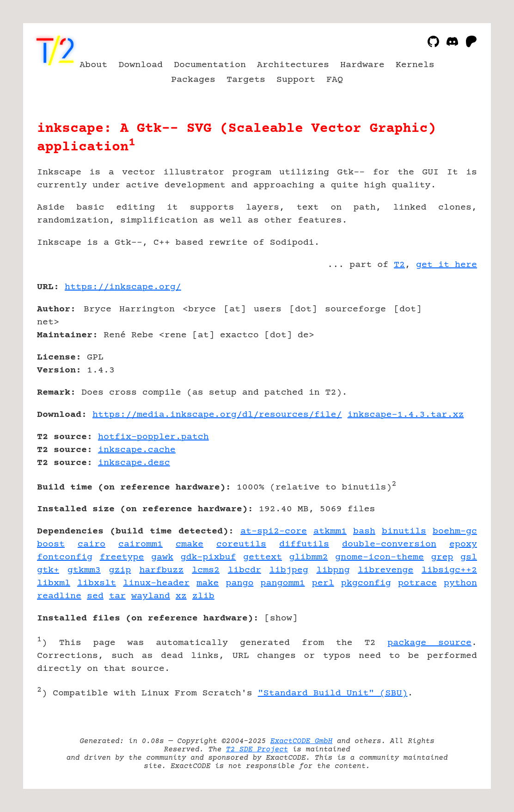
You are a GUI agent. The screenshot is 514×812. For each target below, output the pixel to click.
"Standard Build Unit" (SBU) (333, 693)
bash (364, 531)
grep (442, 557)
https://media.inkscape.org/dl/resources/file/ (217, 415)
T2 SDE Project (257, 750)
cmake (190, 544)
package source (429, 643)
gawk (162, 557)
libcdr (245, 570)
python (460, 583)
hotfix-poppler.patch (153, 437)
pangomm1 (283, 583)
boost (51, 544)
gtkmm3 (84, 570)
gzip (120, 570)
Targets (246, 80)
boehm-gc (455, 531)
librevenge (385, 570)
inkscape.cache (137, 450)
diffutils (304, 544)
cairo (92, 544)
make (208, 583)
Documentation (210, 65)
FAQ (335, 80)
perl (323, 583)
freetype (122, 557)
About (93, 65)
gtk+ (48, 570)
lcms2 (206, 570)
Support (296, 80)
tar (117, 596)
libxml (54, 583)
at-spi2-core (274, 531)
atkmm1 (330, 531)
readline (59, 596)
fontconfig (65, 557)
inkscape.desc (134, 463)
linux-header (156, 583)
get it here (447, 265)
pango (239, 583)
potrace (417, 583)
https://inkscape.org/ (123, 287)
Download (141, 65)
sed (95, 596)
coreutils (241, 544)
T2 (399, 265)
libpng (333, 570)
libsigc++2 (449, 570)
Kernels (415, 65)
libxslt (97, 583)
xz (181, 596)
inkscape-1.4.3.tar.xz (406, 415)
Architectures (293, 65)
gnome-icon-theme (379, 557)
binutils (404, 531)
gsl (469, 557)
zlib (203, 596)
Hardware (362, 65)
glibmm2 (309, 557)
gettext (263, 557)
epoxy (463, 544)
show (281, 618)
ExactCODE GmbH (301, 741)
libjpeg (289, 570)
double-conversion (389, 544)
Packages (193, 80)
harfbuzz (161, 570)
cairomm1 (141, 544)
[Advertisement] (449, 341)
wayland (151, 596)
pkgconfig (366, 583)
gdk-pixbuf (208, 557)
